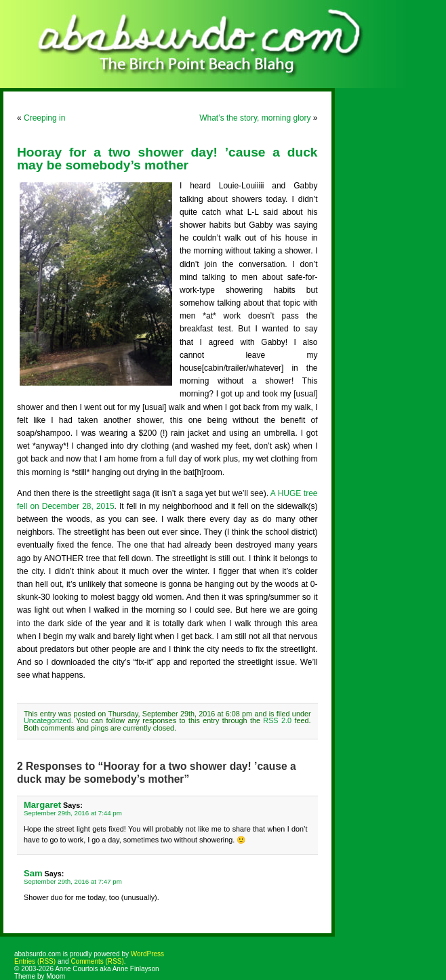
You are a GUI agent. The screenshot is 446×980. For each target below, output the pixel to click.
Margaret (42, 805)
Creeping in (44, 118)
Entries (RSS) (35, 961)
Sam (33, 873)
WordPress (147, 954)
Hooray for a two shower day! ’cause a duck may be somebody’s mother (167, 159)
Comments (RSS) (97, 961)
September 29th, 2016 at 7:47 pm (73, 881)
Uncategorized (47, 720)
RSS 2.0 (277, 720)
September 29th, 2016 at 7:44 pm (73, 813)
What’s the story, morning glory (255, 118)
